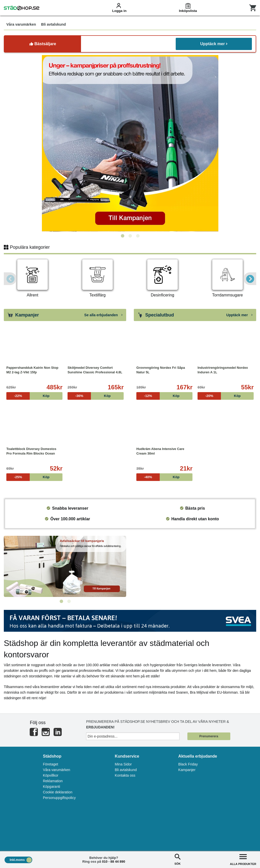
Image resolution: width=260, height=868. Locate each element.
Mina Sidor (123, 764)
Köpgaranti (52, 787)
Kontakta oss (125, 775)
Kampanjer (187, 770)
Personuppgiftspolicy (59, 798)
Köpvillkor (51, 775)
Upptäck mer (214, 44)
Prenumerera (209, 736)
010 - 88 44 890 (114, 862)
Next (250, 279)
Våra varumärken (56, 770)
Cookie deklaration (58, 792)
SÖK (177, 859)
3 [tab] (138, 236)
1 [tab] (122, 236)
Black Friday (188, 764)
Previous (10, 279)
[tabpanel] (130, 143)
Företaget (51, 764)
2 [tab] (130, 236)
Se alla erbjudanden (103, 315)
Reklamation (53, 781)
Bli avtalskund (126, 770)
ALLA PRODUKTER (243, 859)
